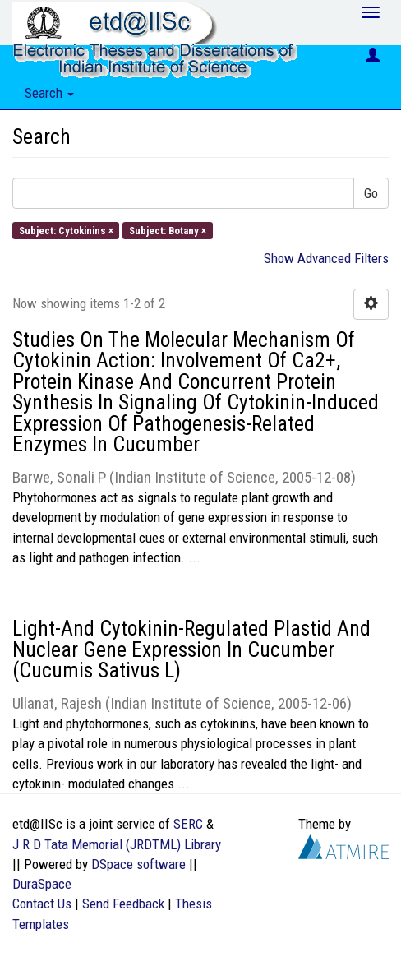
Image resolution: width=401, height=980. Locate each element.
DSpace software (138, 864)
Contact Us (42, 904)
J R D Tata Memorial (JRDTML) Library (117, 844)
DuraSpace (42, 884)
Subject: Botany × (168, 230)
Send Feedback (123, 904)
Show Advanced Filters (326, 258)
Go (371, 193)
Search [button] (49, 93)
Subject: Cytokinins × (66, 230)
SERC (188, 824)
